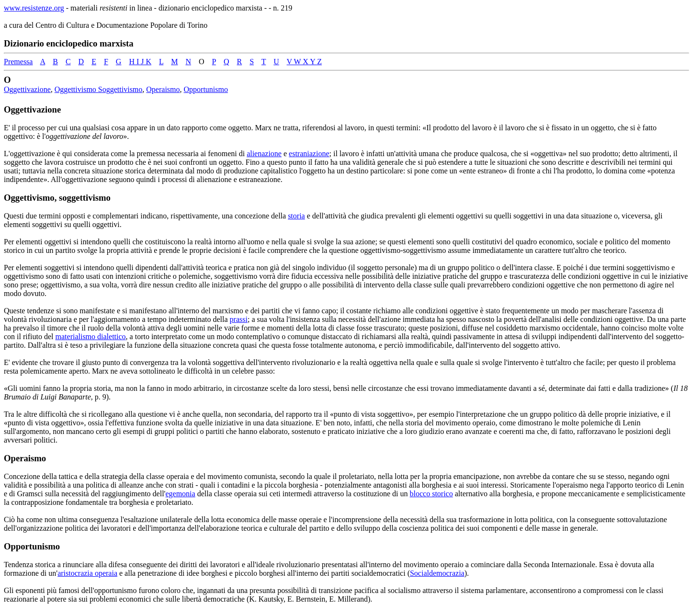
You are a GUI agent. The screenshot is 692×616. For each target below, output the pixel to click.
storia (296, 216)
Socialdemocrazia (437, 573)
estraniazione (309, 154)
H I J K (140, 62)
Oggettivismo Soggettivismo (99, 89)
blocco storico (431, 494)
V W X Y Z (304, 62)
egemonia (180, 494)
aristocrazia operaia (87, 573)
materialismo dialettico (91, 337)
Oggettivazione (27, 89)
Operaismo (163, 89)
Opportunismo (206, 89)
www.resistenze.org (34, 8)
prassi (239, 319)
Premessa (18, 62)
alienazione (264, 154)
